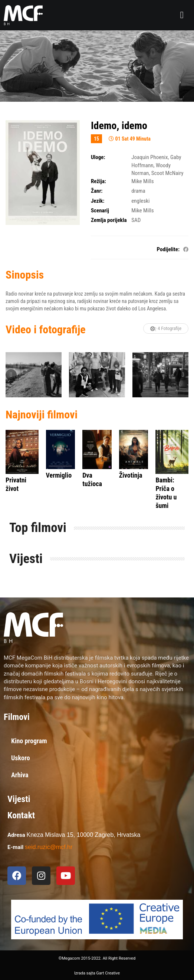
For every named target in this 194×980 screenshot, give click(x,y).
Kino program (29, 741)
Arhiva (20, 775)
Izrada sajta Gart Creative (97, 973)
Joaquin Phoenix (149, 157)
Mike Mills (142, 181)
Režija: (98, 181)
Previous (11, 375)
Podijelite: (168, 249)
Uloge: (98, 157)
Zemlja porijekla (109, 220)
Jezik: (98, 201)
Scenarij (100, 211)
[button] (182, 15)
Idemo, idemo (119, 126)
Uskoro (21, 758)
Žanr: (97, 191)
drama (138, 191)
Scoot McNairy (167, 173)
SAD (136, 220)
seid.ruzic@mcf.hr (49, 847)
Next (183, 375)
